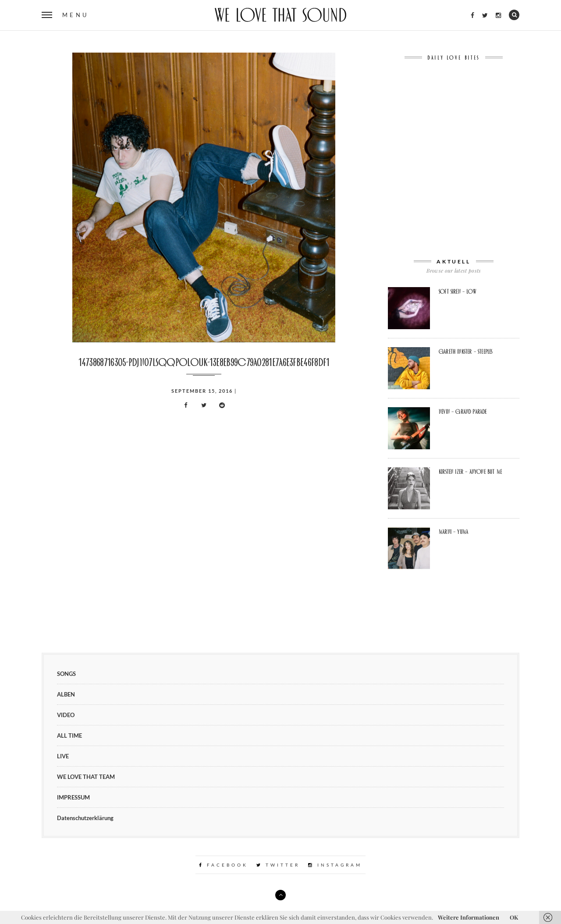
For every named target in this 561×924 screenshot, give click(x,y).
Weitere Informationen (469, 917)
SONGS (66, 674)
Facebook (224, 865)
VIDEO (66, 715)
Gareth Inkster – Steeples (465, 352)
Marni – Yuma (453, 532)
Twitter (278, 865)
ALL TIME (69, 736)
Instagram (335, 865)
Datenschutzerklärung (85, 818)
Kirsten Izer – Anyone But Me (470, 472)
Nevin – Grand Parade (463, 412)
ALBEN (66, 694)
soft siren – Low (457, 291)
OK (514, 917)
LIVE (63, 756)
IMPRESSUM (73, 797)
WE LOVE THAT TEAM (86, 777)
